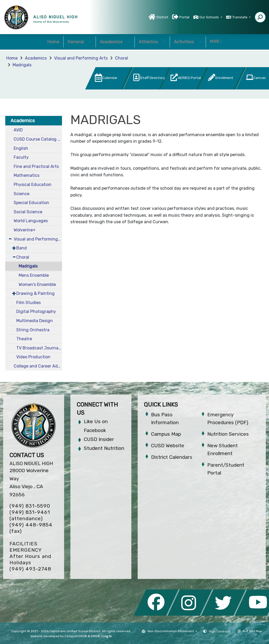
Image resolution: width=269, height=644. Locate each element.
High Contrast (219, 631)
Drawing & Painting (35, 293)
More (216, 42)
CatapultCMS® (76, 636)
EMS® (95, 636)
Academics (115, 42)
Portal (184, 17)
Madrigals (22, 65)
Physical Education (33, 185)
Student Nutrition (104, 448)
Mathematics (27, 175)
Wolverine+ (25, 230)
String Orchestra (33, 330)
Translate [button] (240, 17)
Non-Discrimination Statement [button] (171, 631)
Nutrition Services (228, 434)
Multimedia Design (35, 321)
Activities (188, 42)
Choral (121, 58)
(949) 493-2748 (30, 569)
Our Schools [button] (209, 17)
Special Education (31, 203)
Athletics (152, 42)
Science (22, 194)
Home (53, 42)
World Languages (31, 221)
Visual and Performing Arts (81, 58)
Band (22, 248)
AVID (18, 130)
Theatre (24, 339)
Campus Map (166, 434)
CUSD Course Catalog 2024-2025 (38, 139)
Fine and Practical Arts (36, 166)
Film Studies (29, 303)
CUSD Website (168, 446)
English (21, 148)
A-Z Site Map (250, 631)
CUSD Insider (99, 439)
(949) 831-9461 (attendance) (30, 515)
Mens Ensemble (34, 275)
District (162, 17)
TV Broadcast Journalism (39, 348)
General (80, 42)
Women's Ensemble (37, 284)
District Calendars (172, 457)
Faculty (21, 157)
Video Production (33, 357)
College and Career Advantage (38, 366)
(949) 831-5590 (30, 506)
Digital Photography (36, 312)
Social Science (28, 212)
